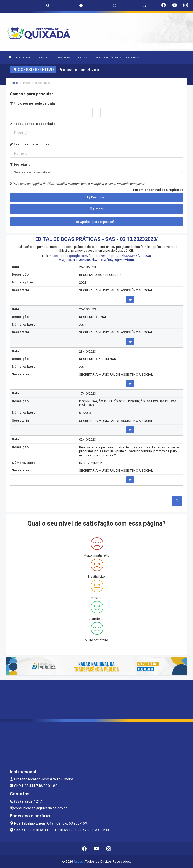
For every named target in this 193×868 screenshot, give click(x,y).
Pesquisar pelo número (31, 144)
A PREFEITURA (24, 57)
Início (14, 83)
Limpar (97, 209)
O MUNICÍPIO (44, 57)
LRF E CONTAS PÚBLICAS (108, 57)
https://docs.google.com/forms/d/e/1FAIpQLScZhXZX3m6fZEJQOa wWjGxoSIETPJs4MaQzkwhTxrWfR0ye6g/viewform (100, 258)
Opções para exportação (96, 222)
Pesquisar (96, 197)
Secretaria (20, 165)
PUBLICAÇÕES (134, 57)
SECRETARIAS (64, 57)
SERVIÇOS (83, 57)
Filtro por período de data (32, 103)
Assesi (79, 862)
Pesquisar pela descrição (33, 124)
